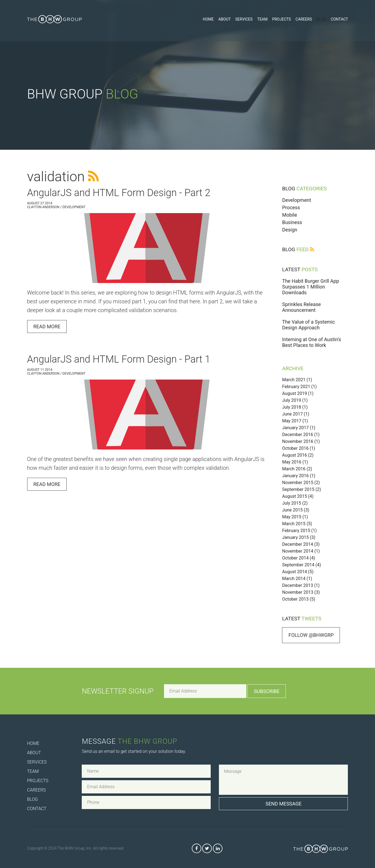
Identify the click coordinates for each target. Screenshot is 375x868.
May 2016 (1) (295, 462)
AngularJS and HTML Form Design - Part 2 (119, 193)
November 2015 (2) (301, 483)
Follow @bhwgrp (311, 635)
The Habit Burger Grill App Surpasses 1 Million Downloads (310, 287)
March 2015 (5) (297, 524)
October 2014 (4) (298, 558)
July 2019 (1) (295, 400)
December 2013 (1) (301, 585)
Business (292, 222)
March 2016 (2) (297, 469)
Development (296, 200)
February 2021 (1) (299, 387)
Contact (339, 19)
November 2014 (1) (301, 551)
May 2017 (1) (295, 421)
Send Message (284, 804)
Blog (321, 19)
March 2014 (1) (297, 579)
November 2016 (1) (301, 441)
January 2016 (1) (299, 476)
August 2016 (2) (298, 455)
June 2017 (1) (296, 414)
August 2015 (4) (298, 496)
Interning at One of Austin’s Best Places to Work (311, 342)
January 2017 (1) (299, 428)
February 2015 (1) (299, 531)
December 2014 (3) (301, 544)
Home (208, 19)
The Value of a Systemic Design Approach (308, 325)
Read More (47, 326)
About (225, 19)
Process (291, 207)
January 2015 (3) (299, 537)
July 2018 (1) (295, 407)
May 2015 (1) (295, 517)
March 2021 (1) (297, 380)
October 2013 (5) (298, 599)
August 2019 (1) (298, 393)
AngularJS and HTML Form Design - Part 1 (119, 359)
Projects (281, 19)
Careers (304, 19)
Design (290, 230)
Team (263, 19)
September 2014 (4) (301, 565)
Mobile (289, 215)
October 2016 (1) (298, 448)
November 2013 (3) (301, 592)
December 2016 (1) (301, 435)
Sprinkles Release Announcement (301, 307)
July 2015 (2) (295, 503)
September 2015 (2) (301, 489)
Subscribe (267, 691)
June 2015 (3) (296, 510)
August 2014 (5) (298, 572)
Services (244, 19)
